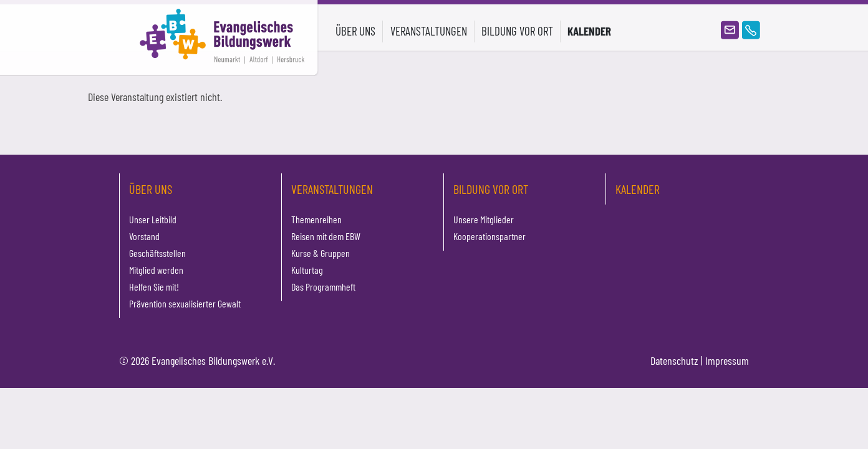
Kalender (589, 31)
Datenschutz (674, 360)
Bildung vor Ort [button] (517, 31)
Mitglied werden (156, 270)
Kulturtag (307, 270)
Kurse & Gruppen (321, 253)
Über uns (151, 189)
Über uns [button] (355, 31)
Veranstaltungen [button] (429, 31)
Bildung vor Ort (491, 189)
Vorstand (144, 236)
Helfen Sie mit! (154, 287)
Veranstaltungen (332, 189)
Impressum (727, 360)
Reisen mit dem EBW (326, 236)
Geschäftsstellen (157, 253)
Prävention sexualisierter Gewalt (185, 303)
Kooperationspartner (489, 236)
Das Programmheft (323, 287)
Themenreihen (316, 219)
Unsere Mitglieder (484, 219)
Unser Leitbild (153, 219)
